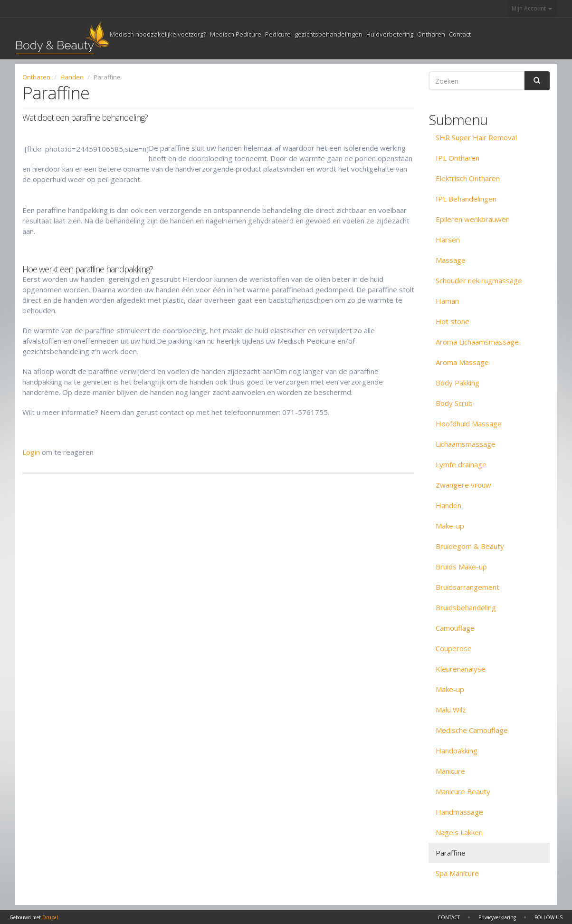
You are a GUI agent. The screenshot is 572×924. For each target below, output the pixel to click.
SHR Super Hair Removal (476, 137)
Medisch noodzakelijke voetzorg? (158, 34)
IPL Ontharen (458, 158)
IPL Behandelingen (466, 199)
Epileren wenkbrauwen (473, 219)
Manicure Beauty (463, 791)
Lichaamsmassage (466, 444)
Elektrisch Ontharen (468, 178)
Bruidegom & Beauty (470, 546)
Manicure (450, 771)
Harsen (448, 240)
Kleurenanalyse (461, 669)
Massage (451, 260)
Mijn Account (532, 8)
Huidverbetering (390, 34)
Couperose (454, 648)
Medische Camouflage (472, 730)
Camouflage (455, 628)
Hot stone (453, 321)
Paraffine (451, 853)
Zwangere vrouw (463, 485)
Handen (72, 77)
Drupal (50, 917)
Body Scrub (454, 403)
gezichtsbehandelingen (329, 34)
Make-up (450, 526)
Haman (447, 301)
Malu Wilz (451, 710)
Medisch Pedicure (236, 34)
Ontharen (431, 34)
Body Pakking (458, 383)
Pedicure (278, 34)
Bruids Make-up (461, 567)
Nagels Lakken (459, 832)
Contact (460, 34)
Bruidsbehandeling (466, 607)
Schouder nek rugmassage (479, 280)
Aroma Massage (462, 362)
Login (31, 452)
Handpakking (457, 751)
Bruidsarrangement (467, 587)
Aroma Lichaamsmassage (477, 342)
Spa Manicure (457, 873)
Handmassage (459, 812)
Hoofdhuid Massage (469, 423)
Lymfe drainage (461, 464)
